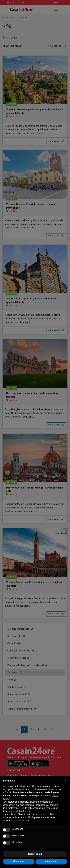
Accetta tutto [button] (51, 861)
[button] (66, 781)
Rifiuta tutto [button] (19, 861)
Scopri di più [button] (35, 854)
